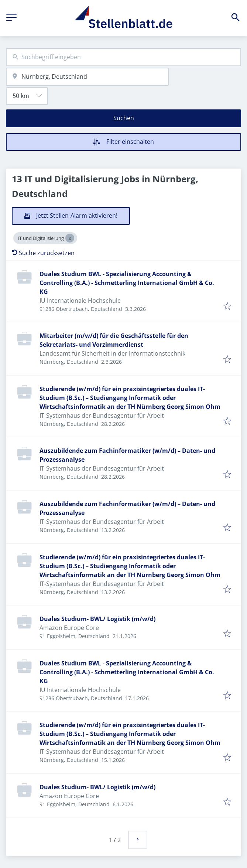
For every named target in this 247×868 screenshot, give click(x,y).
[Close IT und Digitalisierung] (70, 238)
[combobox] (123, 57)
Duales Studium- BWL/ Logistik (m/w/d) (97, 619)
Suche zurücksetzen (43, 253)
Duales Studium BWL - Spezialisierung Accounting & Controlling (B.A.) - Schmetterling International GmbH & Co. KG (127, 283)
